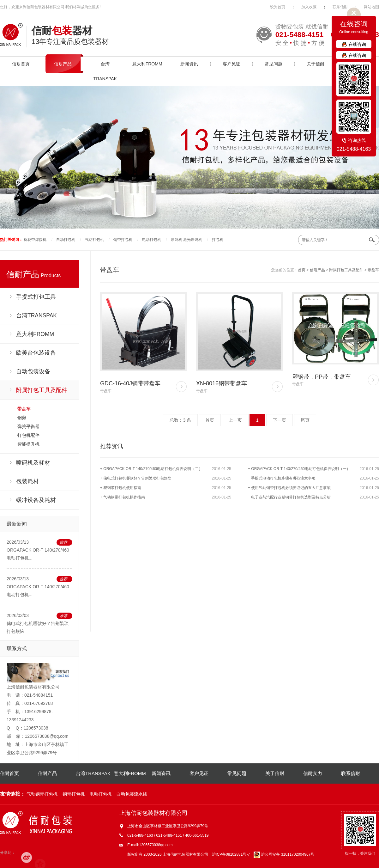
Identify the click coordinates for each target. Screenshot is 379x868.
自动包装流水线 (132, 794)
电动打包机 (152, 240)
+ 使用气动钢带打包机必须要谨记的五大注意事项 (289, 488)
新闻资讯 (189, 64)
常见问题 (274, 64)
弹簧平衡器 (28, 426)
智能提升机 (28, 444)
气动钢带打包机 (42, 794)
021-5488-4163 (354, 149)
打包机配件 (28, 435)
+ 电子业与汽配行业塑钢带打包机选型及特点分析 (289, 497)
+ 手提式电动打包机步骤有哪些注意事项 (282, 478)
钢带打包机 (123, 240)
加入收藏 (309, 7)
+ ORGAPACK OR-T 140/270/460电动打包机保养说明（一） (299, 469)
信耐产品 (63, 64)
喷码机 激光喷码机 (186, 240)
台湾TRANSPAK (105, 71)
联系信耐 (340, 7)
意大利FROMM (147, 64)
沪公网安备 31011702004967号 (284, 854)
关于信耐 (316, 64)
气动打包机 (94, 240)
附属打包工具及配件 (346, 270)
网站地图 (371, 7)
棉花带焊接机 (35, 240)
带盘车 (24, 409)
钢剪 (22, 418)
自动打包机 (66, 240)
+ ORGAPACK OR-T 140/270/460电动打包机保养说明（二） (151, 469)
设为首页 (278, 7)
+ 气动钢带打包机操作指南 (123, 497)
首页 (302, 270)
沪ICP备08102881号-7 (231, 854)
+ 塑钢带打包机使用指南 (121, 488)
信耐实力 (313, 773)
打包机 (218, 240)
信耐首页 (21, 64)
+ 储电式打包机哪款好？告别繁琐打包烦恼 (136, 478)
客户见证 (232, 64)
